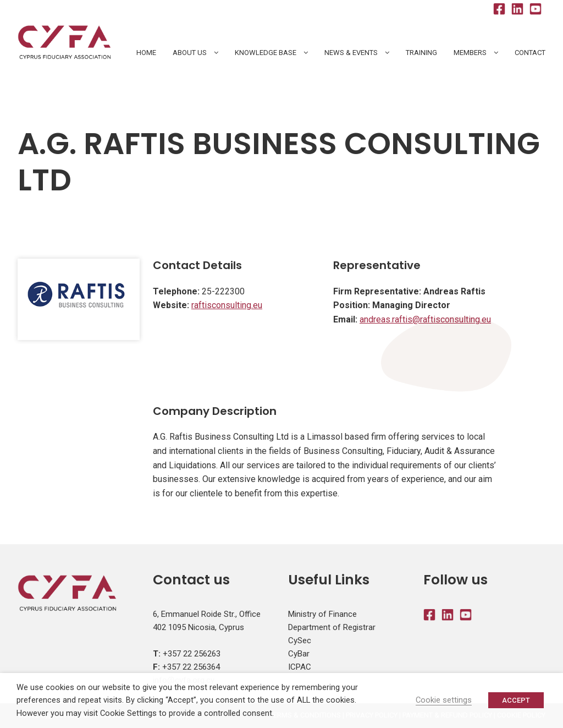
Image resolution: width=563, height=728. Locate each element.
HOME (146, 53)
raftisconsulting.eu (227, 305)
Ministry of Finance (322, 614)
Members (470, 53)
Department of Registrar (332, 627)
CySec (300, 641)
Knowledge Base (266, 53)
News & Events (351, 53)
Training (421, 53)
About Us (190, 53)
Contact (530, 53)
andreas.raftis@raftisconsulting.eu (425, 319)
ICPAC (300, 667)
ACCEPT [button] (516, 700)
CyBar (299, 654)
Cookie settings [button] (444, 700)
